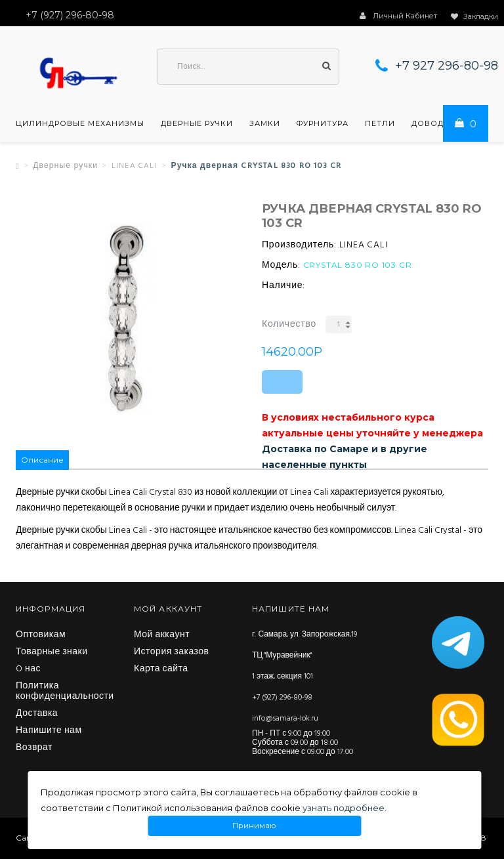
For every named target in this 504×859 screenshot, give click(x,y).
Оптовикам (41, 635)
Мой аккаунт (162, 635)
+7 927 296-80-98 (447, 66)
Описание (42, 460)
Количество (289, 325)
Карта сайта (161, 669)
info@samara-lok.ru (285, 719)
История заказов (172, 652)
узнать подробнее (344, 808)
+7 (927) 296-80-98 (282, 698)
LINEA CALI (135, 166)
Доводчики (440, 123)
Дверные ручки (197, 123)
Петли (380, 123)
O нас (28, 669)
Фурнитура (323, 123)
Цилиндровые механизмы (80, 123)
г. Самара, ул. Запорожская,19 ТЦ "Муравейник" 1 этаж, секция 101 (304, 656)
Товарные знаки (52, 652)
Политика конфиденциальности (65, 692)
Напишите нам (49, 731)
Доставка (37, 714)
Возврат (34, 748)
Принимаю (255, 826)
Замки (265, 123)
